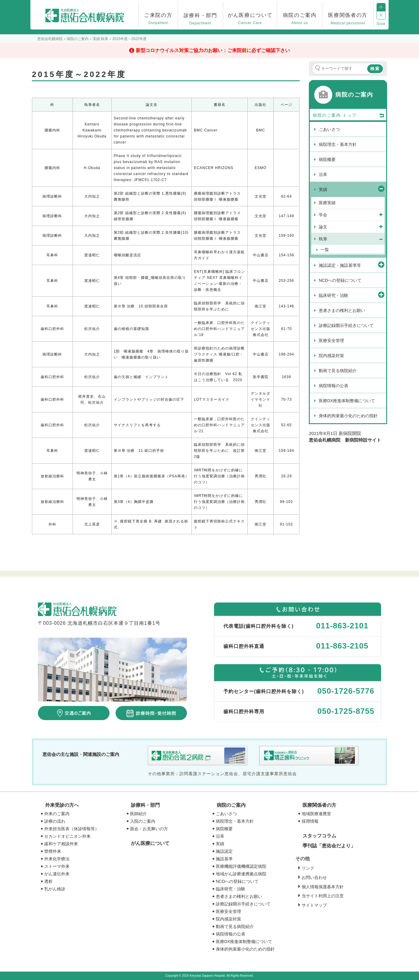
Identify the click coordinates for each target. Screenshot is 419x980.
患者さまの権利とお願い (239, 896)
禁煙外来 (53, 851)
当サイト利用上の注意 (323, 896)
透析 (48, 881)
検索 (375, 69)
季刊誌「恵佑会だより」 (329, 846)
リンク (308, 868)
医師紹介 (138, 814)
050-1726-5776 (346, 691)
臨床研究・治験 (231, 889)
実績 (220, 844)
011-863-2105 (342, 646)
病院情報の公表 (231, 934)
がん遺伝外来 (57, 874)
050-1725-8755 (346, 711)
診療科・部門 (145, 805)
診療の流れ (55, 821)
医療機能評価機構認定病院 (241, 866)
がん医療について (150, 843)
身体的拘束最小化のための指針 (245, 949)
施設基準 (224, 859)
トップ (364, 116)
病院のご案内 (231, 805)
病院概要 (224, 829)
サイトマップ (314, 905)
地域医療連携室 (316, 814)
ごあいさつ (226, 814)
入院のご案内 (143, 821)
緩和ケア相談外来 (61, 844)
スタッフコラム (319, 836)
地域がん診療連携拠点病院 (241, 874)
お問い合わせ (314, 877)
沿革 (220, 836)
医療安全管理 (228, 911)
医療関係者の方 (319, 805)
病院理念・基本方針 (235, 821)
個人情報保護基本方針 (323, 887)
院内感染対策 (228, 919)
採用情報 (310, 821)
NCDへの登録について (237, 881)
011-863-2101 (342, 626)
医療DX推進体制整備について (244, 941)
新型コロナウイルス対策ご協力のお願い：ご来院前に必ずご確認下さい (213, 50)
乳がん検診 (55, 889)
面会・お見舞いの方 (149, 829)
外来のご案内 (57, 814)
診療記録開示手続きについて (243, 904)
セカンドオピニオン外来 (67, 836)
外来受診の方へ (62, 805)
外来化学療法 (57, 859)
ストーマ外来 (57, 866)
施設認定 (224, 851)
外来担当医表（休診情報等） (72, 829)
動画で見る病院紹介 (235, 926)
